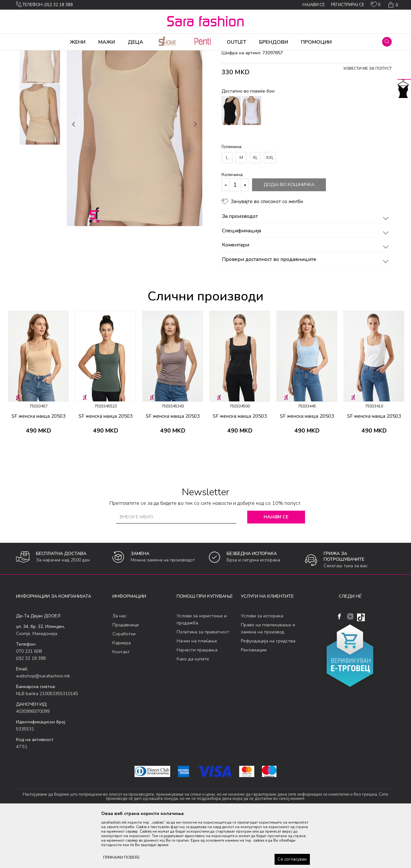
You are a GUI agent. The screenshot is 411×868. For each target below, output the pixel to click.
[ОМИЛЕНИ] (376, 6)
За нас (119, 666)
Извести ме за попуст (368, 119)
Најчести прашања (197, 700)
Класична (110, 55)
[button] (387, 42)
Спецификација (306, 282)
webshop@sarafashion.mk (43, 726)
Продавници (126, 675)
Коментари (306, 296)
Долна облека (83, 55)
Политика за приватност (203, 682)
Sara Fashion (28, 55)
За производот (306, 267)
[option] (40, 103)
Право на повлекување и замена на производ (268, 679)
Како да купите (193, 709)
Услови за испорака (262, 666)
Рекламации (254, 700)
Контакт (121, 702)
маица (129, 55)
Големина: (232, 197)
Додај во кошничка (289, 235)
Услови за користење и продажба (202, 670)
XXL (270, 208)
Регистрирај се (348, 5)
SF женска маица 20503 (39, 467)
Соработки (124, 684)
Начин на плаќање (197, 691)
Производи (55, 55)
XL (255, 208)
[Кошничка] (393, 5)
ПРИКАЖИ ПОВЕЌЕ (121, 857)
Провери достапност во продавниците (306, 310)
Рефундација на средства (268, 691)
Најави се (276, 567)
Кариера (122, 693)
